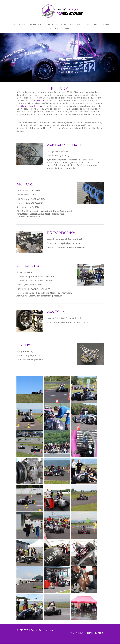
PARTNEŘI (53, 29)
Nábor (23, 25)
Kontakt (99, 633)
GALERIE (105, 25)
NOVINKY (53, 25)
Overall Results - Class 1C (43, 101)
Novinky (80, 633)
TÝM (13, 25)
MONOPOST (37, 25)
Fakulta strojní (46, 630)
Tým (72, 633)
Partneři (90, 633)
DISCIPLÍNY (91, 25)
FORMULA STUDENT (72, 25)
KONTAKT (67, 29)
